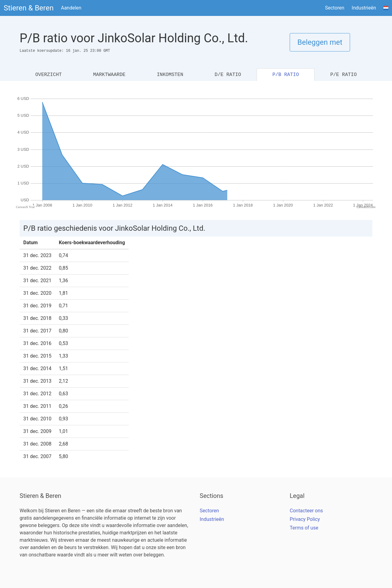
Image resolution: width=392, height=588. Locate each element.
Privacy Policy (305, 519)
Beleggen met (320, 42)
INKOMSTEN (170, 75)
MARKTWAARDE (109, 75)
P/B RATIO (286, 75)
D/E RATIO (228, 75)
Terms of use (304, 528)
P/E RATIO (343, 75)
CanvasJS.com (366, 207)
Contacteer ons (306, 511)
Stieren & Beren (29, 8)
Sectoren (335, 8)
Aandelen (71, 8)
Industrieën (364, 8)
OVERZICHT (48, 75)
